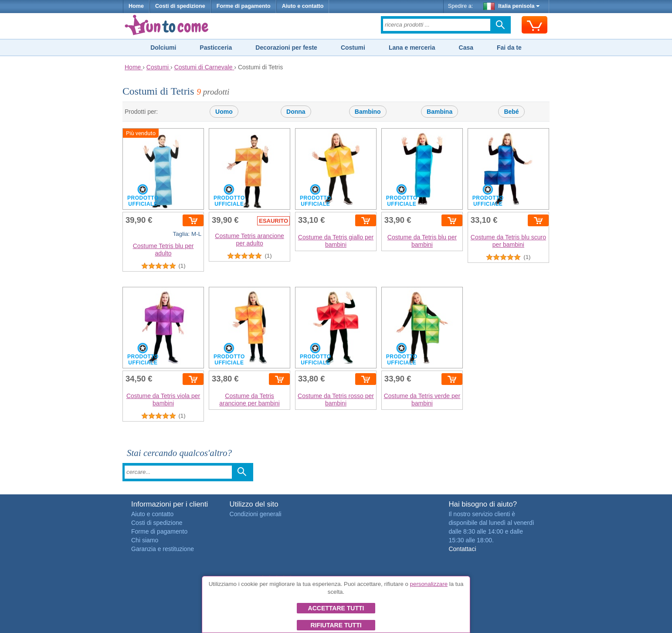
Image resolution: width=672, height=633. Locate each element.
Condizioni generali (256, 514)
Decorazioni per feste (286, 48)
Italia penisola (512, 6)
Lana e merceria (412, 48)
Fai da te (509, 48)
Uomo (224, 112)
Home (136, 6)
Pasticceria (216, 48)
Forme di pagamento (244, 6)
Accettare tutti (336, 608)
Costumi (353, 48)
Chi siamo (145, 540)
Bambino (368, 112)
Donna (296, 112)
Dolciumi (163, 48)
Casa (466, 48)
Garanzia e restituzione (163, 549)
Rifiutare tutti (336, 625)
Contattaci (462, 549)
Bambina (440, 112)
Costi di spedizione (180, 6)
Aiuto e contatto (303, 6)
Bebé (511, 112)
